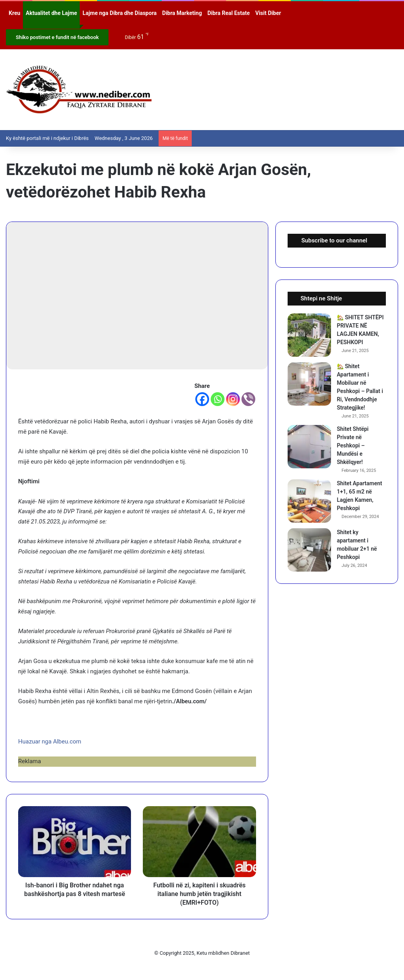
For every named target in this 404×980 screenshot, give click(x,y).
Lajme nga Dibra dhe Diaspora (120, 13)
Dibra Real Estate (229, 13)
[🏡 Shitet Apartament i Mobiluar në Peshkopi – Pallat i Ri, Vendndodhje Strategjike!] (309, 384)
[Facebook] (202, 399)
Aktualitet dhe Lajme (51, 13)
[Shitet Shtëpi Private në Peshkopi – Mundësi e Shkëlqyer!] (309, 447)
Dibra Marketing (182, 13)
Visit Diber (268, 13)
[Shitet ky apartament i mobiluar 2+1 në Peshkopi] (309, 550)
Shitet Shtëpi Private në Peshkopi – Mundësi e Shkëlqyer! (353, 445)
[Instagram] (233, 399)
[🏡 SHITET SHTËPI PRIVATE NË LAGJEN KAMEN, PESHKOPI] (309, 335)
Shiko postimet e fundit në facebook (57, 37)
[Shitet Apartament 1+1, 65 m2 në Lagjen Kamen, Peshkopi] (309, 501)
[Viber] (248, 399)
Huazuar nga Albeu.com (50, 742)
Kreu (14, 13)
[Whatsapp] (218, 399)
